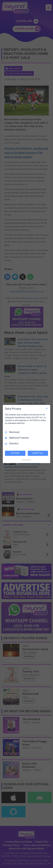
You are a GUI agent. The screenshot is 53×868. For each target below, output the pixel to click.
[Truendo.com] (27, 460)
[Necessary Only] (47, 408)
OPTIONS (15, 453)
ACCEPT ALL (38, 453)
